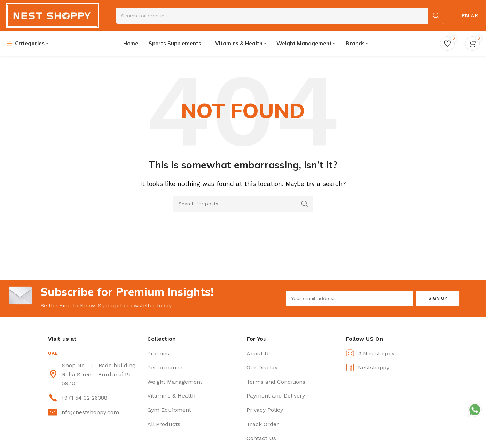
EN (465, 15)
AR (474, 15)
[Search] (243, 204)
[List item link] (94, 374)
